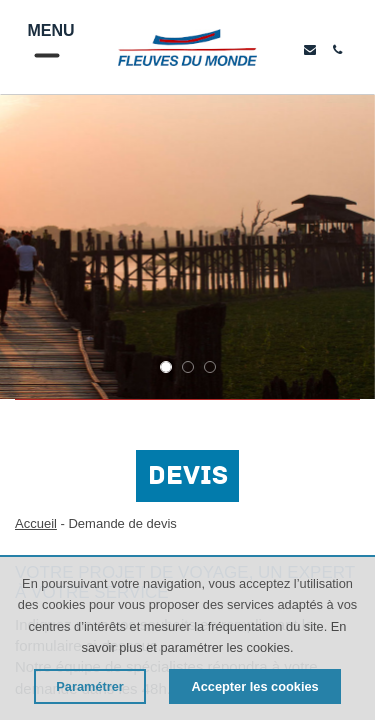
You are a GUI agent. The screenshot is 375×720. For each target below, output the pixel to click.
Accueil (36, 523)
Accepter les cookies (254, 686)
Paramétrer (90, 686)
